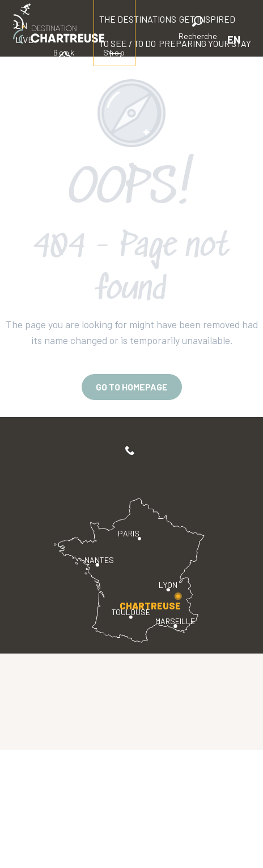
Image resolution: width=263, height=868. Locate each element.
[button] (198, 30)
